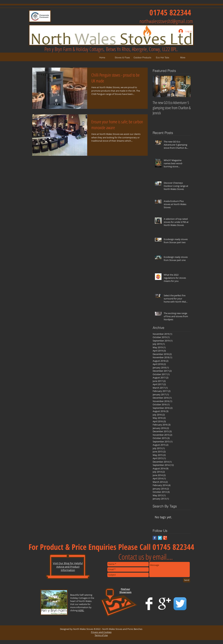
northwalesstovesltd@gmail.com (166, 21)
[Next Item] (185, 86)
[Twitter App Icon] (180, 604)
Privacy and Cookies (101, 632)
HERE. (81, 610)
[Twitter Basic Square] (160, 538)
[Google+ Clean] (164, 604)
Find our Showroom (125, 591)
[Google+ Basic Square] (165, 538)
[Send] (187, 580)
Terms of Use (101, 635)
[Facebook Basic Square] (155, 538)
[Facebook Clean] (149, 604)
